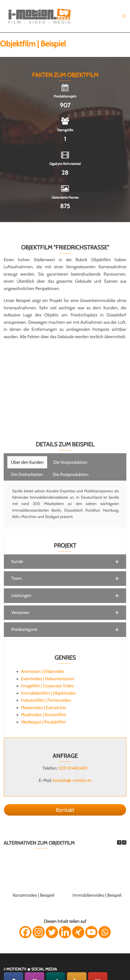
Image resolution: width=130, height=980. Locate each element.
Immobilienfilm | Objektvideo (48, 693)
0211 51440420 (73, 768)
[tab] (27, 462)
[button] (65, 562)
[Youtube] (91, 932)
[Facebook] (25, 932)
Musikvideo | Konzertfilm (44, 715)
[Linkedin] (65, 932)
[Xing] (78, 932)
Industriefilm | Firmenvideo (46, 700)
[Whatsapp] (105, 932)
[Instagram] (39, 932)
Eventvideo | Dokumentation (48, 679)
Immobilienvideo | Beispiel (97, 895)
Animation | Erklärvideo (43, 671)
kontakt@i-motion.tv (72, 780)
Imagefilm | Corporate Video (47, 686)
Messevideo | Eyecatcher (44, 708)
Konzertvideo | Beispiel (33, 895)
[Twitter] (52, 932)
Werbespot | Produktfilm (43, 722)
